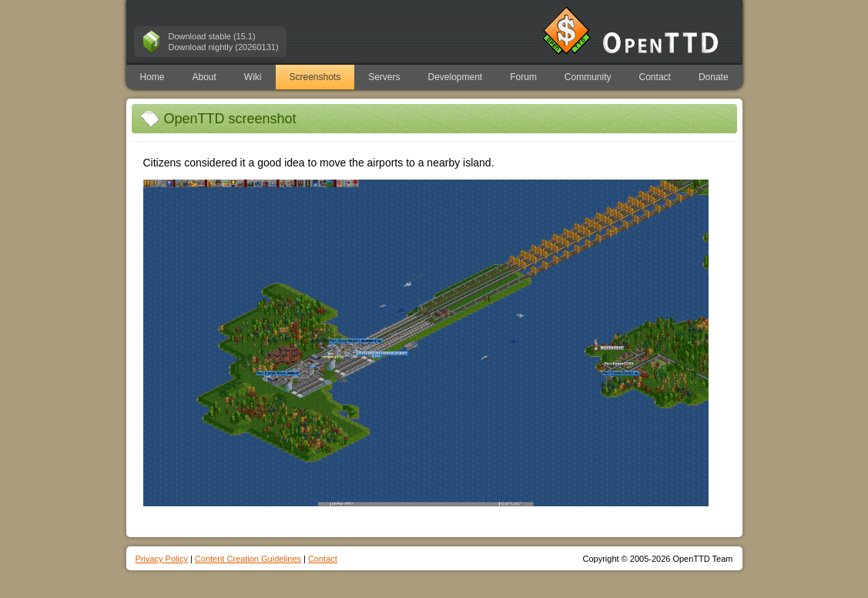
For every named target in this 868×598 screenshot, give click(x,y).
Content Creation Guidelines (248, 559)
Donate (714, 77)
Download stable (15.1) (212, 36)
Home (152, 77)
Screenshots (315, 77)
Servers (384, 77)
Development (456, 77)
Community (588, 77)
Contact (655, 77)
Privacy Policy (162, 559)
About (204, 77)
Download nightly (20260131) (224, 47)
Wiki (253, 77)
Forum (523, 77)
